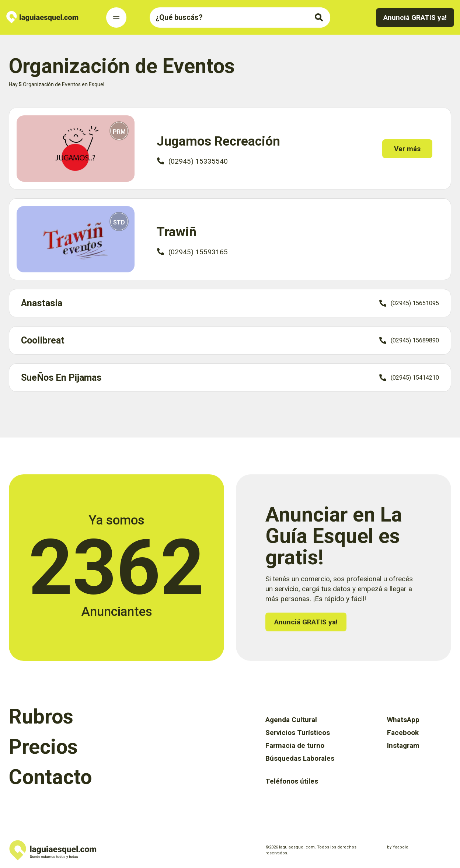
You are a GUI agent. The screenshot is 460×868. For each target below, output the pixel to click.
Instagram (403, 745)
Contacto (50, 777)
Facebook (403, 733)
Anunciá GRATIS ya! (415, 18)
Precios (43, 747)
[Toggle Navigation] (116, 18)
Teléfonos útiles (292, 781)
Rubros (41, 717)
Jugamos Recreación (218, 141)
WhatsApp (403, 720)
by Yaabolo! (398, 847)
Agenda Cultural (291, 720)
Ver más (410, 149)
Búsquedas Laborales (300, 758)
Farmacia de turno (295, 745)
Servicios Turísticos (298, 733)
